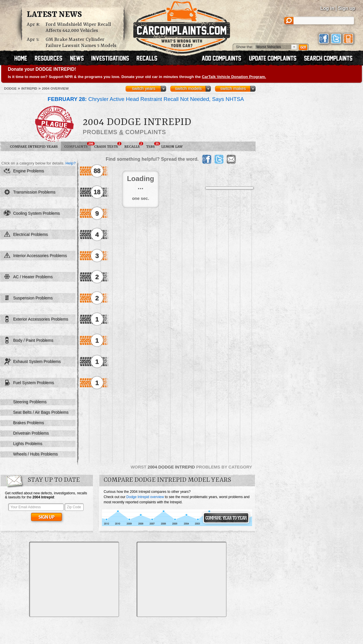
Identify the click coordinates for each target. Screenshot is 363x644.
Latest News (54, 15)
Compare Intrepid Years (34, 147)
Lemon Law (172, 147)
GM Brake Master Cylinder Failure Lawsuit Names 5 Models (81, 43)
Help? (70, 163)
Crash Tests (108, 145)
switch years (144, 88)
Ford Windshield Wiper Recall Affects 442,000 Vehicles (78, 28)
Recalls (134, 145)
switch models (188, 88)
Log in (327, 8)
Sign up (347, 8)
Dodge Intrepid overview (145, 497)
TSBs (152, 145)
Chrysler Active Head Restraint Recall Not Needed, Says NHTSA (146, 99)
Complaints (78, 145)
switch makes (233, 88)
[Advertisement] (74, 579)
